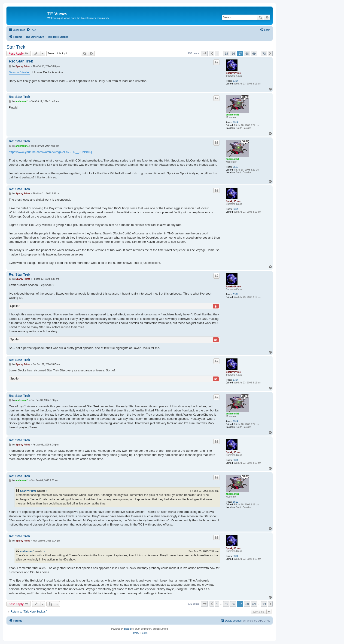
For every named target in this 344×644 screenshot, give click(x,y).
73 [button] (264, 53)
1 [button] (217, 53)
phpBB (128, 629)
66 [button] (233, 53)
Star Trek (16, 47)
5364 (236, 81)
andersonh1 (233, 115)
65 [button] (226, 53)
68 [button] (247, 53)
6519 (236, 123)
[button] (204, 53)
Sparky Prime (233, 73)
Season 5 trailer (19, 72)
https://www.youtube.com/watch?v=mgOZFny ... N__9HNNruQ (50, 152)
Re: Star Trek (21, 61)
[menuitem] (31, 30)
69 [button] (254, 53)
